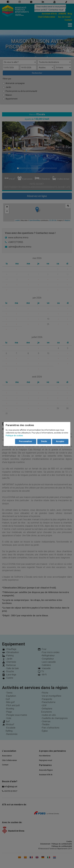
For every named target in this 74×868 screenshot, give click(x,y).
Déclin (44, 442)
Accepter (60, 442)
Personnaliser (26, 442)
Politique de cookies (14, 436)
